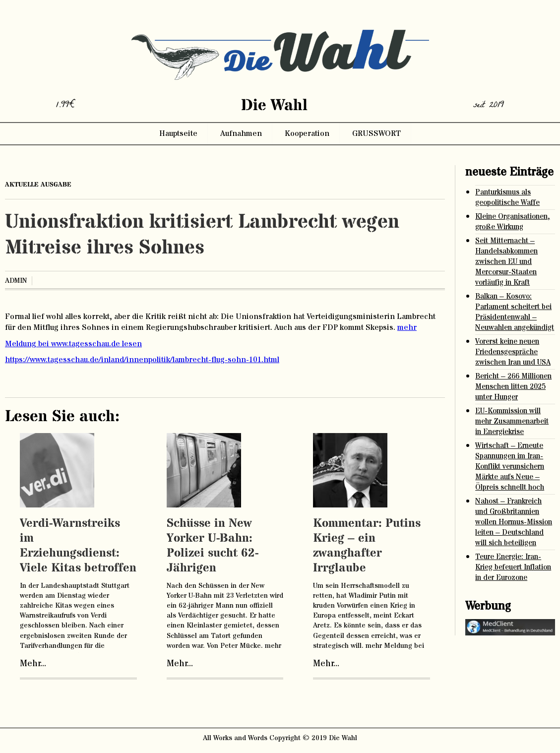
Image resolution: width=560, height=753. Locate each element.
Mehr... (33, 664)
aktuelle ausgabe (38, 185)
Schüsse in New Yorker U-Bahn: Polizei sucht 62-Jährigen (213, 546)
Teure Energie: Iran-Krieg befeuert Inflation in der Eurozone (513, 567)
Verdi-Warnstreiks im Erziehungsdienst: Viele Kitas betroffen (78, 546)
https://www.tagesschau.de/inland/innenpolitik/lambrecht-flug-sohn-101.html (142, 360)
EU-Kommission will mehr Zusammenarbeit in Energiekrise (512, 421)
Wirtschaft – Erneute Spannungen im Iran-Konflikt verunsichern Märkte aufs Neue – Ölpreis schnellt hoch (510, 467)
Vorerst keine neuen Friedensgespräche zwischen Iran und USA (513, 352)
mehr (407, 327)
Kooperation (307, 133)
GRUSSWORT (376, 133)
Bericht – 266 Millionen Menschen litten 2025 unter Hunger (513, 387)
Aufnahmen (241, 133)
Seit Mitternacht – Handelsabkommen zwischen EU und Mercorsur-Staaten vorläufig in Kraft (506, 262)
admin (16, 281)
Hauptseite (178, 133)
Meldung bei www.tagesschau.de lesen (73, 344)
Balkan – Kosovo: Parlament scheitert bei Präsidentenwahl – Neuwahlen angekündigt (515, 312)
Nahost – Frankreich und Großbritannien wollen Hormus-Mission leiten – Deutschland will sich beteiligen (514, 522)
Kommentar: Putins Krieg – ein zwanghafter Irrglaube (367, 546)
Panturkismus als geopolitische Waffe (507, 197)
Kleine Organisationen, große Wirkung (513, 222)
